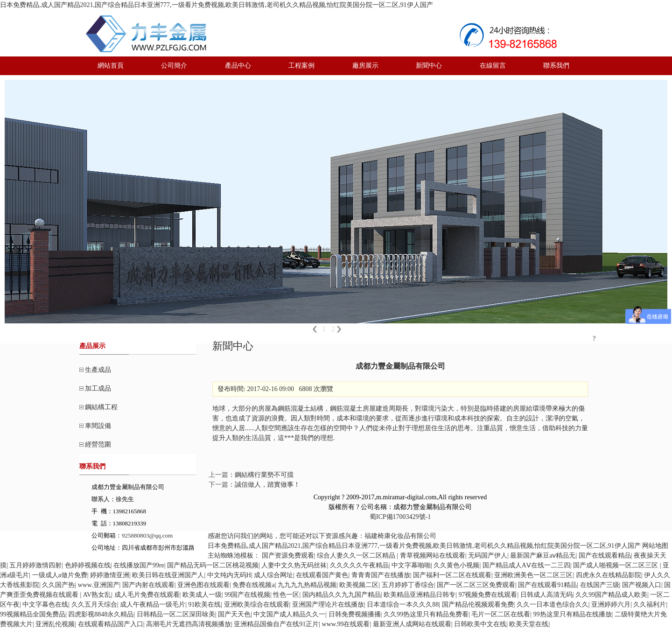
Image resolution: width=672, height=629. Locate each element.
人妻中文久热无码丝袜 (294, 565)
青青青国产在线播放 (381, 575)
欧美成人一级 (202, 595)
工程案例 (301, 66)
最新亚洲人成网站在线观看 (412, 624)
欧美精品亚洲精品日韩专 (420, 595)
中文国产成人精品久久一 (289, 614)
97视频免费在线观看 (488, 595)
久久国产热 (58, 585)
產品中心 (238, 66)
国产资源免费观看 (288, 556)
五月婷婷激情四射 (35, 565)
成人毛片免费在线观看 (147, 595)
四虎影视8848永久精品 (101, 614)
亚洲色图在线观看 (203, 585)
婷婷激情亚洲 (110, 575)
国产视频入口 (642, 585)
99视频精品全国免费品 (33, 614)
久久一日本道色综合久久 (553, 605)
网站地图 (655, 546)
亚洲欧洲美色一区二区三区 (533, 575)
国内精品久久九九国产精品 (342, 595)
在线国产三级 (600, 585)
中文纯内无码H (229, 575)
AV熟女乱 (97, 595)
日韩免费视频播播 (355, 614)
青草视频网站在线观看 (433, 556)
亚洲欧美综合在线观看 (257, 605)
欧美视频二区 (359, 585)
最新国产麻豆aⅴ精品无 (543, 556)
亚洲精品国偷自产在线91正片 (276, 624)
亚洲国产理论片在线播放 (328, 605)
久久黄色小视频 (456, 565)
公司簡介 (174, 66)
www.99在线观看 (346, 624)
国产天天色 (234, 614)
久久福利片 (650, 605)
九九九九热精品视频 (307, 585)
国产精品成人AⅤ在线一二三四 (526, 565)
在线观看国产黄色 (322, 575)
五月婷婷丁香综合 (408, 585)
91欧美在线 (204, 605)
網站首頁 (111, 66)
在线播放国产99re (139, 565)
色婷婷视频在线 (88, 565)
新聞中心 (429, 66)
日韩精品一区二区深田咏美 (176, 614)
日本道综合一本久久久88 (403, 605)
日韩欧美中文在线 (480, 624)
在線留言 (493, 66)
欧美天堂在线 (529, 624)
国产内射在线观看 (148, 585)
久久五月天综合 (94, 605)
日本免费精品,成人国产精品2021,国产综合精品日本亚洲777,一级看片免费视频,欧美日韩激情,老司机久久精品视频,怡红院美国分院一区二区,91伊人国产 (217, 5)
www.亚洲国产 (99, 585)
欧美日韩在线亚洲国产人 (168, 575)
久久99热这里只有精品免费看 (426, 614)
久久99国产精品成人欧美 (611, 595)
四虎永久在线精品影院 (609, 575)
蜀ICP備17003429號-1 (400, 517)
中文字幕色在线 (45, 605)
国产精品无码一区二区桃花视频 (213, 565)
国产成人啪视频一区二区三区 (616, 565)
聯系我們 (556, 66)
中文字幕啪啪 (411, 565)
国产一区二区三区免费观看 (476, 585)
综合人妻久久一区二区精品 (357, 556)
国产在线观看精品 (605, 556)
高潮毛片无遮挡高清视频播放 (189, 624)
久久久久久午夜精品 (359, 565)
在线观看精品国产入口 (111, 624)
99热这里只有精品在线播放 (573, 614)
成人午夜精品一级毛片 (153, 605)
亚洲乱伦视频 (55, 624)
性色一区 (286, 595)
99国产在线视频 (247, 595)
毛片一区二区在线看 (501, 614)
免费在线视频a (253, 585)
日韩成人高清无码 (546, 595)
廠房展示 (365, 66)
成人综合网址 (273, 575)
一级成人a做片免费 (60, 575)
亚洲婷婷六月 (611, 605)
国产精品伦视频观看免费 (478, 605)
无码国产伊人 (488, 556)
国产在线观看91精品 (547, 585)
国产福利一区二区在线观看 (452, 575)
